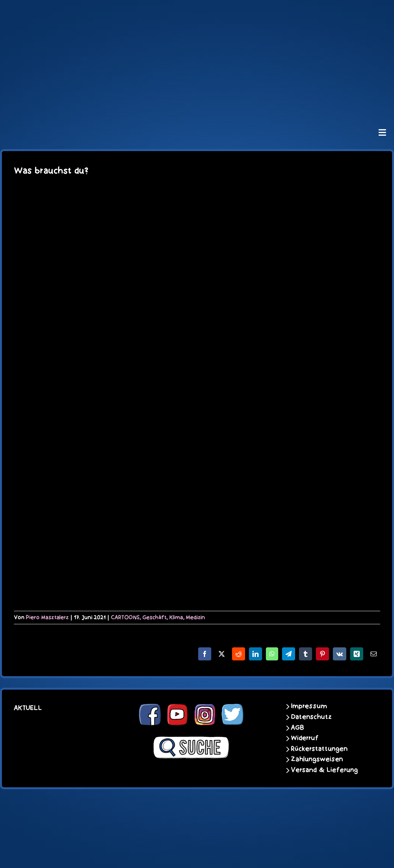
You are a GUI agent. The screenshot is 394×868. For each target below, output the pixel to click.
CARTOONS (125, 617)
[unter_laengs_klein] (197, 102)
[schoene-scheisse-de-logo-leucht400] (197, 12)
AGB (297, 728)
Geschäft (154, 617)
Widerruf (305, 738)
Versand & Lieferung (324, 770)
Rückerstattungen (319, 749)
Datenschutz (311, 717)
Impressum (309, 706)
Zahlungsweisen (317, 759)
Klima (176, 617)
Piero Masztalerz (47, 617)
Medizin (195, 617)
